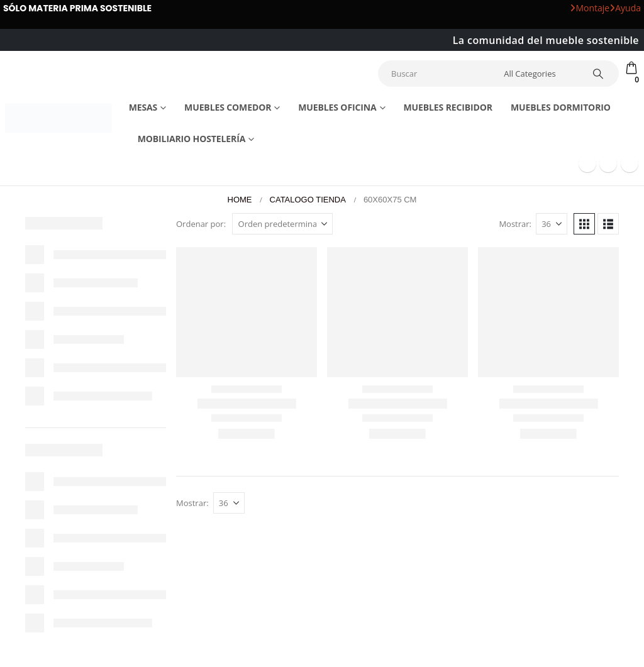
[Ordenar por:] (282, 224)
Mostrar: (515, 224)
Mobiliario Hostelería (192, 139)
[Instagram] (630, 163)
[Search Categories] (539, 74)
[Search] (598, 74)
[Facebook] (587, 163)
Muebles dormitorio (561, 107)
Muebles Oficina (337, 107)
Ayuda (625, 8)
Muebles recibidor (448, 107)
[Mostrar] (552, 224)
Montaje (590, 8)
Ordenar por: (201, 224)
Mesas (143, 107)
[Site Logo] (58, 118)
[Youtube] (608, 163)
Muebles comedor (228, 107)
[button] (584, 224)
